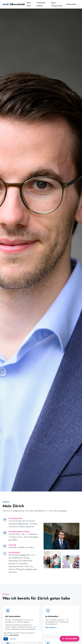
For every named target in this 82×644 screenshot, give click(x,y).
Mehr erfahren (14, 635)
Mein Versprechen (57, 4)
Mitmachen (72, 4)
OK (6, 639)
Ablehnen (13, 639)
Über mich (30, 4)
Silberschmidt (14, 4)
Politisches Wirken (42, 4)
